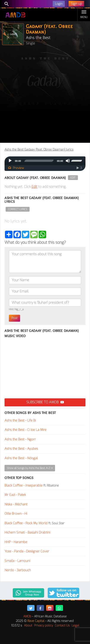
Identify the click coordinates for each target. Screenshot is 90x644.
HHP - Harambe (16, 542)
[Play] (10, 161)
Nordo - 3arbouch (18, 570)
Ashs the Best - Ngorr (20, 439)
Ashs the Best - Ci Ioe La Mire (25, 430)
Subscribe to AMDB (45, 402)
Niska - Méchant (16, 504)
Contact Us (62, 625)
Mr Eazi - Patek (15, 495)
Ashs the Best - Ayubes (21, 449)
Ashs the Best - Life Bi (20, 420)
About (28, 625)
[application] (45, 161)
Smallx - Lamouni (17, 561)
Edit (73, 178)
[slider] (39, 161)
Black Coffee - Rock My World (26, 523)
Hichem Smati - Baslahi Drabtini (27, 532)
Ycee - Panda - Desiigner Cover (27, 551)
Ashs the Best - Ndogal (21, 458)
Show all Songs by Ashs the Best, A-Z (30, 468)
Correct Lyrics (18, 209)
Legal (75, 625)
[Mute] (68, 161)
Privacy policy (43, 625)
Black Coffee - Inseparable (24, 485)
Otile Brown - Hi (16, 514)
